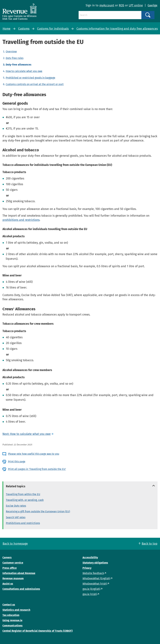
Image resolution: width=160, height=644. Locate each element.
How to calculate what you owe (24, 71)
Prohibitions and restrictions (23, 523)
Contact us (9, 605)
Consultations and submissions (21, 589)
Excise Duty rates (16, 506)
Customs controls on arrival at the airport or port (35, 84)
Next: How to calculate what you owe (27, 434)
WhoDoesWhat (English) (96, 578)
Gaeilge (152, 5)
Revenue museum (13, 578)
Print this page (17, 462)
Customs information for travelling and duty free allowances (117, 29)
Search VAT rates (16, 517)
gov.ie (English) (91, 589)
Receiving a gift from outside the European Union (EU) (38, 511)
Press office (10, 568)
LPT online (136, 5)
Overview (11, 51)
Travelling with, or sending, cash (25, 500)
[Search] (110, 15)
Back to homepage (15, 544)
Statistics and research (16, 610)
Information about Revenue (19, 573)
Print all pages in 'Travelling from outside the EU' (37, 469)
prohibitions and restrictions (21, 220)
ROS (122, 5)
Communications (13, 626)
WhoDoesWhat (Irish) (95, 584)
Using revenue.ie (12, 620)
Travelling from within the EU (23, 494)
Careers (7, 557)
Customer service (13, 563)
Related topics (16, 486)
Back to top (150, 544)
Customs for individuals (53, 29)
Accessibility (90, 557)
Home (7, 29)
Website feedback (93, 573)
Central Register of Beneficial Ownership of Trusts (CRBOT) (38, 631)
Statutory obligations (95, 563)
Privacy (87, 568)
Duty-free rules (15, 58)
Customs (24, 29)
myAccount (107, 5)
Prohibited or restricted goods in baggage (30, 78)
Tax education (11, 615)
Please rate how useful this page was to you (34, 454)
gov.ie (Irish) (90, 594)
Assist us (8, 584)
